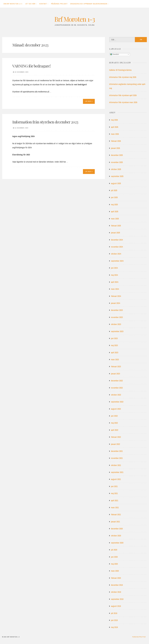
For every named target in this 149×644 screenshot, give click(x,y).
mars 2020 (115, 571)
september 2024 (117, 261)
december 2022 (117, 381)
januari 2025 (115, 233)
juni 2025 (114, 197)
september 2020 (117, 543)
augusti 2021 (116, 479)
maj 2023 (114, 345)
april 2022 (115, 430)
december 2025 (117, 155)
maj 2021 (114, 493)
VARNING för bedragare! (32, 66)
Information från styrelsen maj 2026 (123, 77)
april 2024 (115, 282)
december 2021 (117, 451)
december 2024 (117, 240)
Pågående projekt (59, 4)
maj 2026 (114, 120)
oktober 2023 (116, 324)
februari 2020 (116, 578)
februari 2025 (116, 226)
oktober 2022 (116, 395)
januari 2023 (115, 374)
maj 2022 (114, 423)
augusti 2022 (116, 409)
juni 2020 (114, 557)
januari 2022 (115, 444)
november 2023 (117, 317)
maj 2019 (114, 627)
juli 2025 (114, 190)
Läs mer (89, 101)
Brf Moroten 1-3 (75, 19)
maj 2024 (114, 275)
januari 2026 (115, 148)
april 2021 (115, 500)
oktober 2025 (116, 169)
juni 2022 (114, 416)
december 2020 (117, 529)
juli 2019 (114, 613)
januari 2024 (115, 303)
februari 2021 (116, 514)
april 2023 (115, 352)
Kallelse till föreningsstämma (120, 70)
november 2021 (117, 458)
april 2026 (115, 127)
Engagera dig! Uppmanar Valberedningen (89, 4)
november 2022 (117, 388)
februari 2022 (116, 437)
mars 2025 (115, 219)
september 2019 (117, 599)
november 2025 (117, 162)
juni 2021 (114, 486)
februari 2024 (116, 296)
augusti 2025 (116, 183)
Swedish (114, 54)
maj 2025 (114, 204)
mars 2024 (115, 289)
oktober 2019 (116, 592)
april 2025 (115, 211)
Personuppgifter (139, 637)
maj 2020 (114, 564)
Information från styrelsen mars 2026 (123, 102)
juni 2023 (114, 338)
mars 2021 (115, 507)
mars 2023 (115, 359)
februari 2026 (116, 141)
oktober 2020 (116, 536)
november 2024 (117, 247)
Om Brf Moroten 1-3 (12, 4)
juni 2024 (114, 268)
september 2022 (117, 402)
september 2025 (117, 176)
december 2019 (117, 585)
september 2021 (117, 472)
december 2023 (117, 310)
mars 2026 (115, 134)
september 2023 (117, 331)
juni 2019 (114, 620)
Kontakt (43, 4)
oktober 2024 (116, 254)
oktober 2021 (116, 465)
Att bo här (30, 4)
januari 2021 (115, 522)
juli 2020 (114, 550)
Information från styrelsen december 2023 (45, 122)
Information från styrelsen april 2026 (123, 95)
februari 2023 (116, 366)
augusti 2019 (116, 606)
